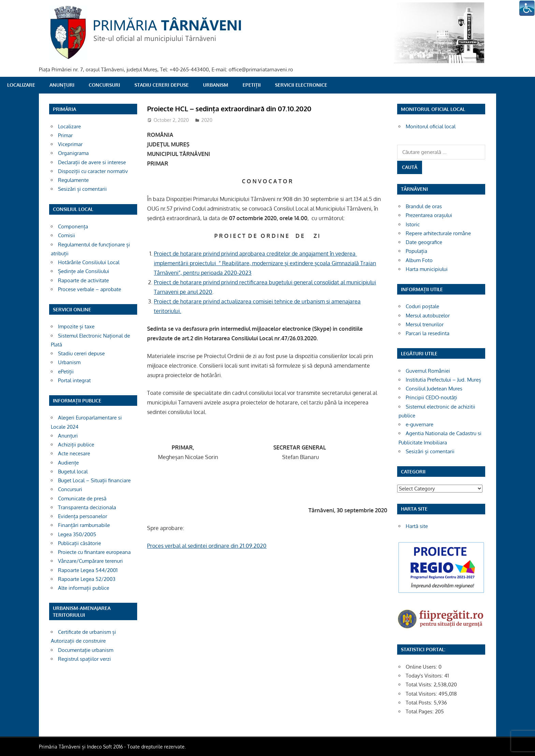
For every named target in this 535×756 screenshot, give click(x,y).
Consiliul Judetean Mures (434, 389)
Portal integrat (74, 380)
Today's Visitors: (425, 676)
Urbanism (216, 85)
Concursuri (104, 85)
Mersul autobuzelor (428, 316)
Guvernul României (428, 371)
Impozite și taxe (76, 326)
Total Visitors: (422, 694)
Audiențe (68, 463)
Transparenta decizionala (87, 507)
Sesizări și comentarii (82, 189)
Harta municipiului (427, 269)
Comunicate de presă (82, 498)
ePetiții (252, 85)
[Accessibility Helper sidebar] (527, 8)
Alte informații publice (84, 588)
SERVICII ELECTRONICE (301, 85)
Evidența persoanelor (83, 516)
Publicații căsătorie (79, 543)
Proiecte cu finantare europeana (94, 552)
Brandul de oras (424, 206)
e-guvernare (420, 424)
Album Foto (419, 260)
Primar (65, 135)
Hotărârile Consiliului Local (89, 262)
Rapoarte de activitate (83, 280)
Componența (73, 226)
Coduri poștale (422, 306)
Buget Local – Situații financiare (94, 480)
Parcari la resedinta (428, 333)
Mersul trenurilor (425, 324)
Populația (416, 251)
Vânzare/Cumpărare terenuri (90, 561)
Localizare (21, 85)
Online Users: (422, 667)
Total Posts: (420, 703)
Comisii (67, 235)
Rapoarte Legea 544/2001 (88, 570)
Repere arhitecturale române (438, 233)
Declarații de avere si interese (92, 162)
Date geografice (424, 242)
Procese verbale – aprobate (90, 289)
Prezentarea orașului (429, 215)
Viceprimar (70, 144)
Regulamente (73, 180)
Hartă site (417, 526)
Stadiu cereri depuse (162, 85)
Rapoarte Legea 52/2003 (87, 579)
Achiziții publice (76, 445)
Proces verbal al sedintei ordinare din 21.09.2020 (207, 546)
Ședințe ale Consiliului (84, 271)
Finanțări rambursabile (84, 525)
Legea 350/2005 (77, 534)
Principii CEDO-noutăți (431, 397)
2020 (207, 120)
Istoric (413, 224)
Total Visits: (420, 684)
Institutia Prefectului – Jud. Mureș (443, 380)
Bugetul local (73, 472)
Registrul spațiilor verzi (84, 659)
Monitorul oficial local (431, 126)
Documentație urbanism (86, 650)
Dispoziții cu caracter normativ (93, 171)
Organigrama (73, 153)
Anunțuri (62, 85)
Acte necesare (74, 453)
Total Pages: (420, 711)
